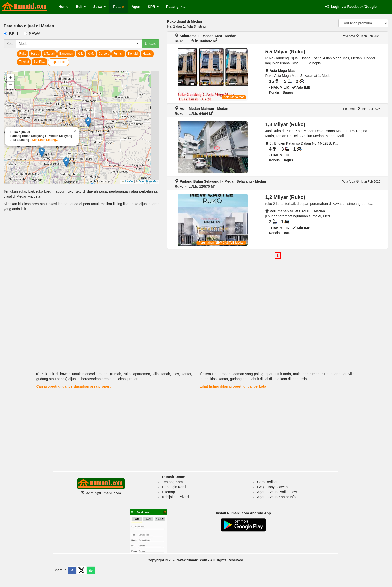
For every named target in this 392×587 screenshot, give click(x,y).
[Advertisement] (82, 254)
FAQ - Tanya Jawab (272, 487)
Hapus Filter (59, 62)
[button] (88, 122)
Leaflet (128, 181)
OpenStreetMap (148, 181)
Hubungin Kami (174, 487)
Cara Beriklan (268, 482)
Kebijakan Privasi (176, 497)
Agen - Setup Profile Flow (277, 492)
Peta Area (350, 36)
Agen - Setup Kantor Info (276, 497)
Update (151, 44)
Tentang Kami (173, 482)
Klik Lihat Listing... (45, 140)
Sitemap (169, 492)
